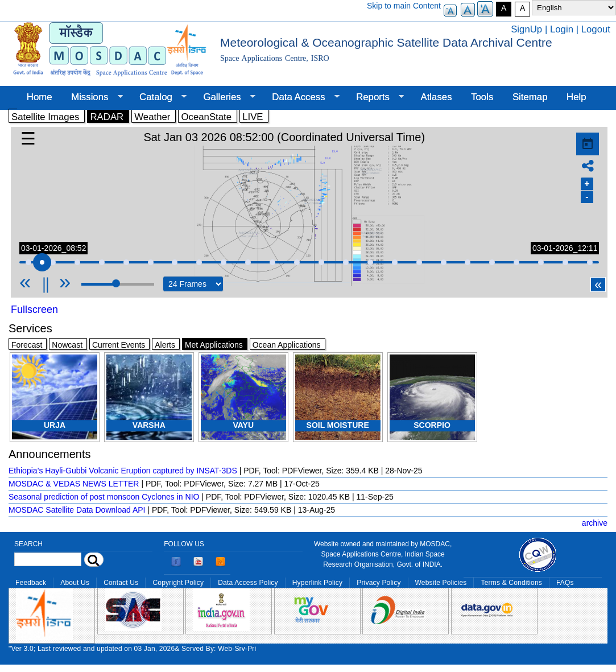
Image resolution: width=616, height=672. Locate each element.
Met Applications (214, 345)
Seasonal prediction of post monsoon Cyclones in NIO (104, 497)
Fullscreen (34, 310)
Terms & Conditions (511, 583)
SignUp (526, 29)
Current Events (119, 345)
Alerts (165, 345)
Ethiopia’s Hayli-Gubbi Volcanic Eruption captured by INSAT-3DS (123, 471)
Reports (375, 97)
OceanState (206, 117)
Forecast (27, 345)
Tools (482, 97)
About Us (75, 583)
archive (595, 523)
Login (562, 29)
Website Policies (441, 583)
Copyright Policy (178, 583)
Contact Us (121, 583)
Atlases (437, 97)
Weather (152, 117)
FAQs (565, 583)
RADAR (107, 117)
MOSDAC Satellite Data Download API (77, 510)
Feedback (31, 583)
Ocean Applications (287, 345)
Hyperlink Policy (317, 583)
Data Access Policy (248, 583)
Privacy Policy (379, 583)
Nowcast (67, 345)
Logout (596, 29)
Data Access (301, 97)
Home (40, 97)
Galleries (225, 97)
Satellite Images (45, 117)
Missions (92, 97)
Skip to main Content (404, 6)
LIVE (253, 117)
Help (576, 97)
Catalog (158, 97)
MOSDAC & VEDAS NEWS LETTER (74, 484)
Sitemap (530, 97)
